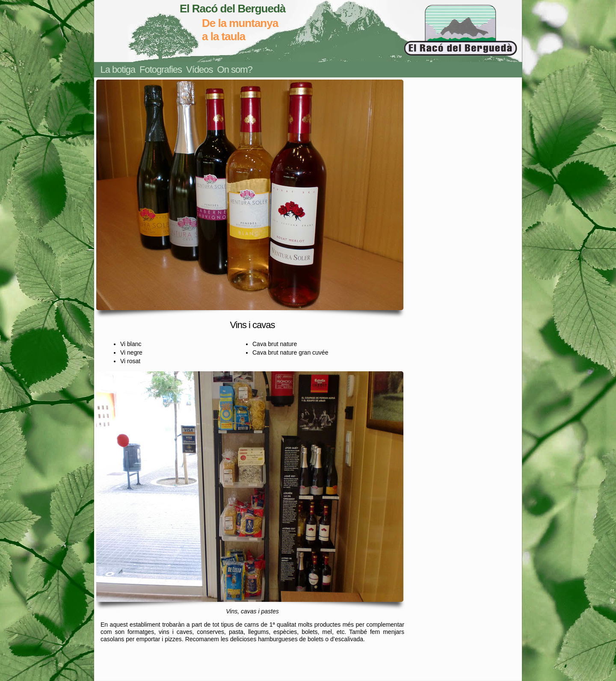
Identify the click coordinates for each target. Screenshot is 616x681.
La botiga (118, 70)
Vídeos (200, 70)
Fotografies (161, 70)
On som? (235, 70)
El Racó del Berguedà (232, 9)
